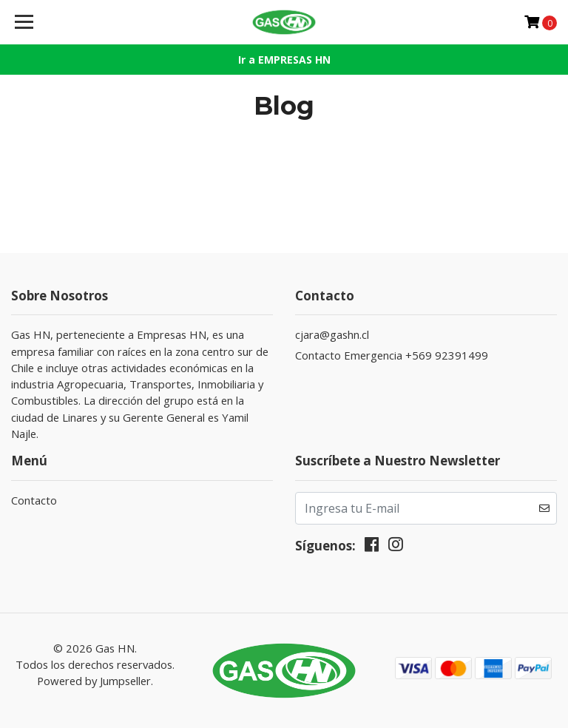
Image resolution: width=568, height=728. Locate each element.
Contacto (34, 500)
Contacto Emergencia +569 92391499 (392, 355)
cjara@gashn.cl (332, 334)
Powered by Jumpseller (94, 681)
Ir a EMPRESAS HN (284, 60)
